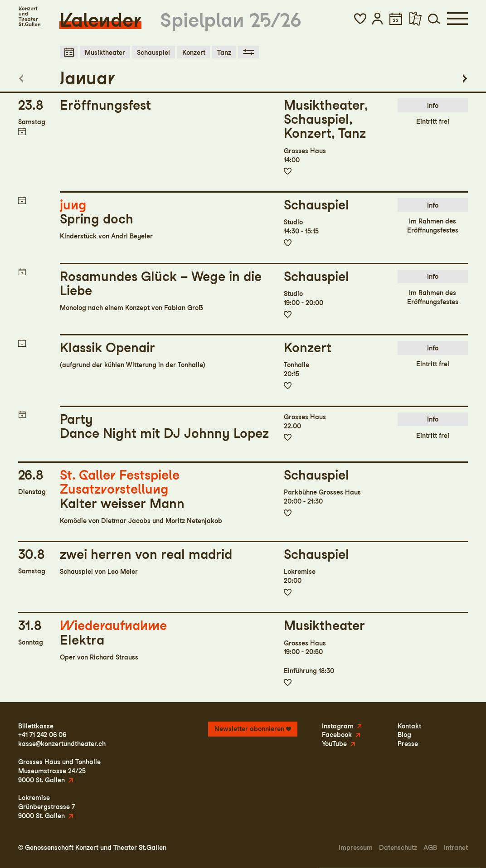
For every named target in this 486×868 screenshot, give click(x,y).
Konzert (194, 52)
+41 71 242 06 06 (42, 735)
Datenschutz (398, 847)
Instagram (338, 726)
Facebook (337, 735)
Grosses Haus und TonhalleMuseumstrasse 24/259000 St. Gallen (59, 771)
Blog (404, 735)
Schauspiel (153, 52)
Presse (408, 744)
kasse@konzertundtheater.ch (62, 744)
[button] (360, 19)
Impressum (356, 847)
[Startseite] (29, 16)
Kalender (100, 20)
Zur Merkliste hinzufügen (288, 171)
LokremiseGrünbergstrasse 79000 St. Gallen (46, 807)
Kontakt (409, 726)
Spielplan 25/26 (231, 20)
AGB (430, 847)
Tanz (224, 52)
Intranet (456, 847)
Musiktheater (105, 52)
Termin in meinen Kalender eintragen (22, 131)
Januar (87, 78)
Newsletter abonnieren (249, 729)
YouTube (334, 744)
